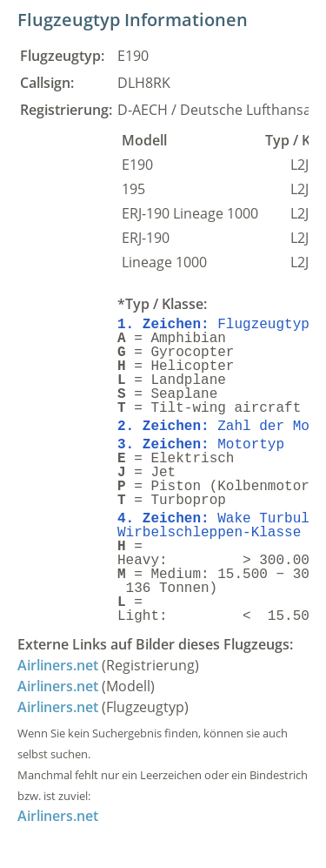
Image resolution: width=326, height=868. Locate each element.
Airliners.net (58, 665)
